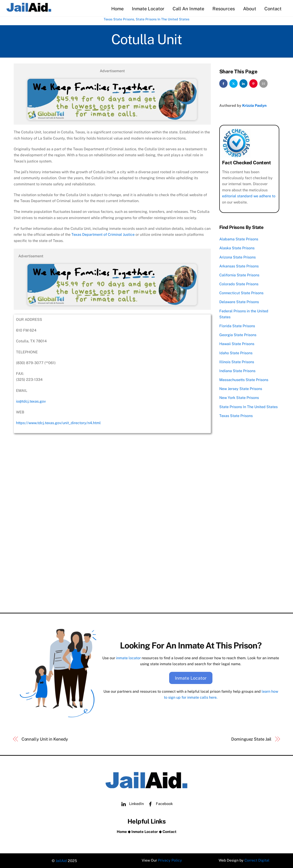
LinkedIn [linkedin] (131, 803)
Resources (223, 9)
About (249, 9)
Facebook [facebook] (159, 803)
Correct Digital (257, 860)
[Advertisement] (112, 574)
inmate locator (128, 658)
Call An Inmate (188, 9)
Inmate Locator (148, 9)
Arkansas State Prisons (239, 266)
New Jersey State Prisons (241, 389)
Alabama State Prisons (239, 239)
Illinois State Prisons (237, 361)
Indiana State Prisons (237, 370)
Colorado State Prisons (239, 284)
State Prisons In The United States (163, 19)
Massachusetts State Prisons (244, 379)
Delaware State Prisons (239, 302)
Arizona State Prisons (237, 257)
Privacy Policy (170, 860)
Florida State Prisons (237, 325)
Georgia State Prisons (238, 334)
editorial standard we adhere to (249, 196)
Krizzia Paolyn (254, 105)
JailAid (61, 860)
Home (117, 9)
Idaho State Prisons (236, 353)
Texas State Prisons (119, 19)
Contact (273, 9)
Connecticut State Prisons (241, 293)
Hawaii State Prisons (237, 344)
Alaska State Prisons (237, 248)
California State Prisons (239, 275)
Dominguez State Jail (251, 738)
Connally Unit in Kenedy (45, 738)
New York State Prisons (239, 397)
